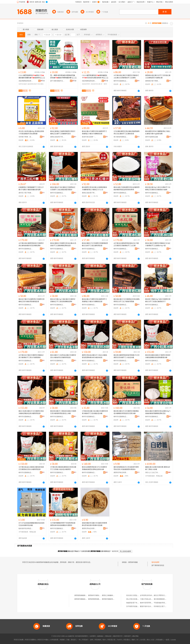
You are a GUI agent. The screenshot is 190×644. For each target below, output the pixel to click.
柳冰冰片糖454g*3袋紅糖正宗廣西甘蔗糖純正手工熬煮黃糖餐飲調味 (63, 300)
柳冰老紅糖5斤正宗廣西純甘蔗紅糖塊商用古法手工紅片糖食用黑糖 (127, 300)
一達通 (167, 640)
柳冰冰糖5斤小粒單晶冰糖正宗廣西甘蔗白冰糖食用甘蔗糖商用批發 (63, 356)
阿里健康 (159, 640)
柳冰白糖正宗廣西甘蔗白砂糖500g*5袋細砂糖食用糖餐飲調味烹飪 (158, 412)
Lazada (173, 640)
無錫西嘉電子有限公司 (134, 603)
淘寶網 (62, 640)
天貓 (68, 640)
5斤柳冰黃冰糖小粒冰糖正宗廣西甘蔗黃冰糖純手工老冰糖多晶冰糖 (95, 412)
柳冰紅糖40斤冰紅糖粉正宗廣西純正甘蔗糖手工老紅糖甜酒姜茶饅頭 (63, 188)
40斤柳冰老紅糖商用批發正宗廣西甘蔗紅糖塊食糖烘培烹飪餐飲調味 (31, 244)
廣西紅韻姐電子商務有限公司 (57, 137)
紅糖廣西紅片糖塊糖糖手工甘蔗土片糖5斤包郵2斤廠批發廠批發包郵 (31, 188)
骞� (43, 81)
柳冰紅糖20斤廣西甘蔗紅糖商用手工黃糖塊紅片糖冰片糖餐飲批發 (94, 132)
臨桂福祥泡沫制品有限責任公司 (26, 528)
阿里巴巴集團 (19, 640)
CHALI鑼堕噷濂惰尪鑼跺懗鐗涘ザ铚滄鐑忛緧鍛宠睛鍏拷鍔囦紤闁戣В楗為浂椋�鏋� (95, 77)
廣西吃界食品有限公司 (121, 472)
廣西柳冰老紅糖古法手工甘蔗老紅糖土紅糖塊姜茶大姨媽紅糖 (158, 77)
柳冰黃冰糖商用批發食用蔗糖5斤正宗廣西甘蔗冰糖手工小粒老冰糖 (127, 356)
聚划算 (73, 640)
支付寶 (143, 640)
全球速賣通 (54, 640)
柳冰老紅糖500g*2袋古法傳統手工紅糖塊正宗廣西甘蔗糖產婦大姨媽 (158, 188)
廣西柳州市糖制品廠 (95, 595)
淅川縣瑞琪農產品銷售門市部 (121, 137)
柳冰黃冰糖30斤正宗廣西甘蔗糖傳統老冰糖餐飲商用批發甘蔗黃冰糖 (126, 412)
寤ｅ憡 (43, 78)
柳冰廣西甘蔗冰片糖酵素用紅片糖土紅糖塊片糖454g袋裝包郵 (158, 132)
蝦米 (104, 640)
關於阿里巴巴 (118, 636)
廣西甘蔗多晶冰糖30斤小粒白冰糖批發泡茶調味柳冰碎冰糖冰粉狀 (94, 356)
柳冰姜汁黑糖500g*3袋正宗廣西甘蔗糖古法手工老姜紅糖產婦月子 (158, 300)
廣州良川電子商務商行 (26, 193)
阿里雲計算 (111, 640)
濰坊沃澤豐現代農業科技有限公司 (166, 595)
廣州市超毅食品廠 (152, 137)
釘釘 (153, 640)
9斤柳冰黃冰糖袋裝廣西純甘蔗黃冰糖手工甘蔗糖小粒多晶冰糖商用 (63, 468)
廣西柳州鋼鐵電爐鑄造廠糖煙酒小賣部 (115, 599)
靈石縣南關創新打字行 (162, 599)
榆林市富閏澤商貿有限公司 (149, 603)
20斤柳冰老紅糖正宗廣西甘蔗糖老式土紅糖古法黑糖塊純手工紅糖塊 (126, 77)
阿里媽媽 (98, 640)
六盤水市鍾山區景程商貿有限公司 (152, 599)
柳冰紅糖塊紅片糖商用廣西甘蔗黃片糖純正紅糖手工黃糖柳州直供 (63, 132)
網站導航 (135, 636)
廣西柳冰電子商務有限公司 (152, 81)
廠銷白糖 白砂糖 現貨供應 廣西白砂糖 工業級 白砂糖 (158, 468)
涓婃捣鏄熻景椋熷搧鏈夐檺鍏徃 (26, 81)
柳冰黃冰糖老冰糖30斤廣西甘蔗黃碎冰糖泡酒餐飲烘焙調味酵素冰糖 (158, 356)
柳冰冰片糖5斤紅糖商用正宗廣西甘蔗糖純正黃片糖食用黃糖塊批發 (32, 300)
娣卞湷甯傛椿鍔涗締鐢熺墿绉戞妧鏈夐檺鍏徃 (57, 81)
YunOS (119, 640)
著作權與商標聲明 (81, 636)
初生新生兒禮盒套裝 (133, 595)
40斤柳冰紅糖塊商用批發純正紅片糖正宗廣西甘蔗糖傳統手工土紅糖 (126, 244)
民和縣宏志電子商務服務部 (163, 606)
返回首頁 (115, 551)
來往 (148, 640)
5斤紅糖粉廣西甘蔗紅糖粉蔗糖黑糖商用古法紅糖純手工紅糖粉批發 (127, 132)
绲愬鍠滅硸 (23, 84)
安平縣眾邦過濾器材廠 (134, 606)
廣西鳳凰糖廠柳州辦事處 (83, 595)
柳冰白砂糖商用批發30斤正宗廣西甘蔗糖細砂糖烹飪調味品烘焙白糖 (94, 468)
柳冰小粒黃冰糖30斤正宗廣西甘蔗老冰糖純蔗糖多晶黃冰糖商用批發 (31, 412)
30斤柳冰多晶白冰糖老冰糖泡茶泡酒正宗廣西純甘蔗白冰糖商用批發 (31, 468)
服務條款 (100, 636)
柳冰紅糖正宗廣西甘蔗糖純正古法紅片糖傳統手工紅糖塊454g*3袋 (158, 244)
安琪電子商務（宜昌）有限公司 (26, 137)
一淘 (79, 640)
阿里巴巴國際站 (30, 640)
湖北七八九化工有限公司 (152, 472)
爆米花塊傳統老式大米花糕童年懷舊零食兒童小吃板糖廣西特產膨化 (126, 468)
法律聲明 (93, 636)
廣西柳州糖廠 (133, 562)
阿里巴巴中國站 (43, 640)
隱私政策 (108, 636)
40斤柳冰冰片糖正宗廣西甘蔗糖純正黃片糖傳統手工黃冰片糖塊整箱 (31, 356)
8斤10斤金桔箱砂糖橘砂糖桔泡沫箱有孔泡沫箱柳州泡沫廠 (32, 524)
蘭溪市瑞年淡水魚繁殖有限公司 (151, 606)
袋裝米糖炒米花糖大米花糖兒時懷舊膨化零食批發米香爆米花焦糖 (94, 524)
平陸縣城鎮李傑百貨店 (162, 603)
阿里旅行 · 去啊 (88, 640)
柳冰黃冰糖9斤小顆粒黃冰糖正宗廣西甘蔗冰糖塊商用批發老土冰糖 (63, 412)
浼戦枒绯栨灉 (96, 84)
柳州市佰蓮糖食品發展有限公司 (121, 81)
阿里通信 (127, 640)
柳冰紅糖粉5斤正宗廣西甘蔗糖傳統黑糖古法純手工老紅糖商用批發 (95, 244)
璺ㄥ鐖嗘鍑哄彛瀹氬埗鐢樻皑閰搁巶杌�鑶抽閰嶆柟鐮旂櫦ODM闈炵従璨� (63, 77)
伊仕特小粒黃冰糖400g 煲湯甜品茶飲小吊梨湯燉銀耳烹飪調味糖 (31, 132)
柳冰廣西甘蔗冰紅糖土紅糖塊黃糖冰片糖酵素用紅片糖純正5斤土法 (94, 188)
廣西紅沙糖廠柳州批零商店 (111, 595)
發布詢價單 (155, 562)
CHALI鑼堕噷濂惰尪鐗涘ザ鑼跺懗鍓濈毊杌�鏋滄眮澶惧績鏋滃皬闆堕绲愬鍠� (31, 77)
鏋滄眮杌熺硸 (32, 84)
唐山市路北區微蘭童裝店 (135, 599)
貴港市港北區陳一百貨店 (89, 137)
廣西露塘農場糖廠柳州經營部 (98, 599)
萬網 (133, 640)
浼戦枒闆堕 (86, 84)
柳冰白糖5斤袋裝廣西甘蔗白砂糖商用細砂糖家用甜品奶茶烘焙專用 (127, 188)
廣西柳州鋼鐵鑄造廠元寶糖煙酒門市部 (88, 599)
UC (137, 640)
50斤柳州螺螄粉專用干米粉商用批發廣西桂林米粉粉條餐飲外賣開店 (63, 524)
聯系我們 (127, 636)
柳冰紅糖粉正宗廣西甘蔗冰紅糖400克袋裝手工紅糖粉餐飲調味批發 (63, 244)
